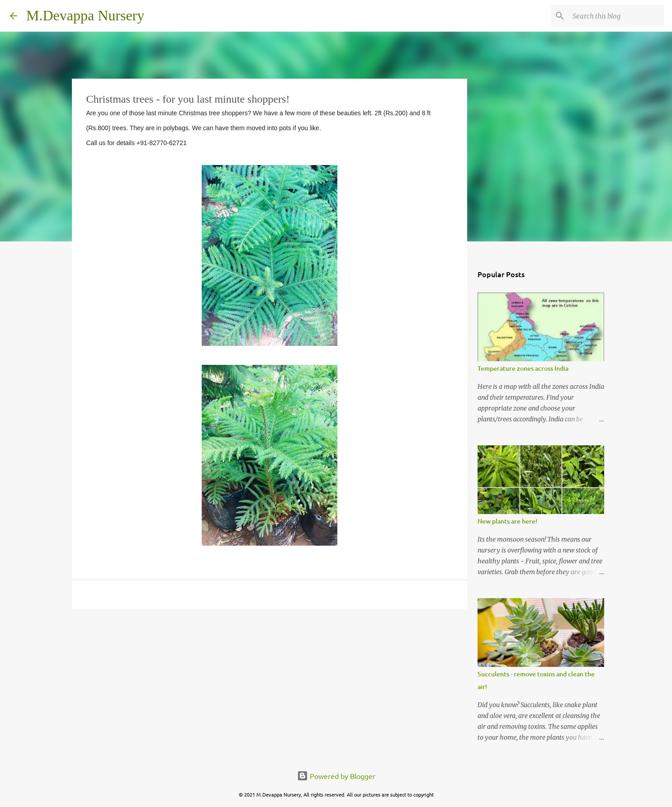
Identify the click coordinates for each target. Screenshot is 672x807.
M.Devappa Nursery (85, 15)
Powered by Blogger (336, 776)
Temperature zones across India (523, 368)
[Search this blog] (616, 16)
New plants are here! (507, 521)
